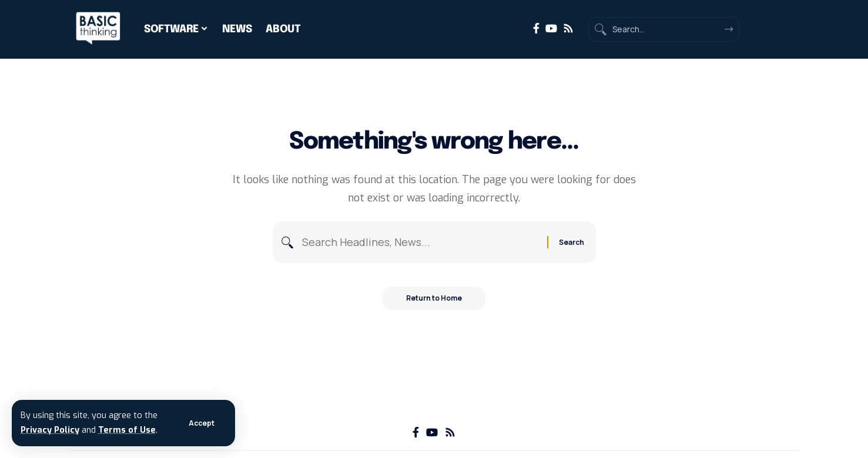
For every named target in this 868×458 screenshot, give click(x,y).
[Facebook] (536, 28)
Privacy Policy (50, 430)
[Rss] (568, 28)
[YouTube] (551, 28)
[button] (202, 423)
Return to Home (434, 298)
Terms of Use (127, 430)
